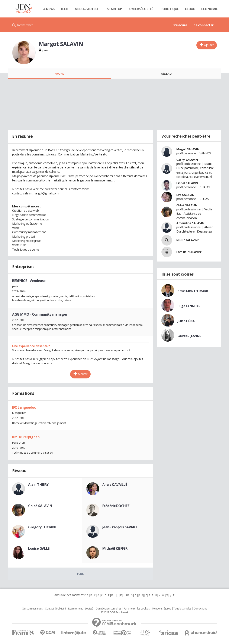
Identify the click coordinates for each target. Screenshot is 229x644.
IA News (49, 9)
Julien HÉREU (186, 321)
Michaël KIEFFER (115, 548)
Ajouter (209, 45)
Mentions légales (161, 609)
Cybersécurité (141, 9)
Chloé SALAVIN (40, 506)
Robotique (170, 9)
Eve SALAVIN (185, 195)
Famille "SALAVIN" (189, 252)
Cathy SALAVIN (187, 160)
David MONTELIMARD (193, 291)
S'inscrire (180, 25)
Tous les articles (182, 609)
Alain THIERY (38, 484)
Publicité (61, 609)
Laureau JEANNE (189, 336)
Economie (210, 9)
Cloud (190, 9)
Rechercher (25, 25)
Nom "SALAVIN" (188, 240)
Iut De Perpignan (26, 437)
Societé (89, 609)
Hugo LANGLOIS (189, 306)
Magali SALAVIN (188, 149)
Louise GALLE (39, 548)
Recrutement (75, 609)
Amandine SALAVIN (190, 223)
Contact (49, 609)
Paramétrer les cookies (137, 609)
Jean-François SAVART (120, 527)
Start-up (114, 9)
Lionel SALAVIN (187, 183)
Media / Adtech (87, 9)
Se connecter (204, 25)
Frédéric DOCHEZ (116, 506)
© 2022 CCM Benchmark (115, 612)
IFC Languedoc (24, 407)
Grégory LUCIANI (42, 527)
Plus (80, 574)
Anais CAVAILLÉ (115, 484)
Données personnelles (109, 609)
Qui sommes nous (32, 609)
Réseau (166, 74)
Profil (59, 74)
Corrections (200, 609)
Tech (64, 9)
